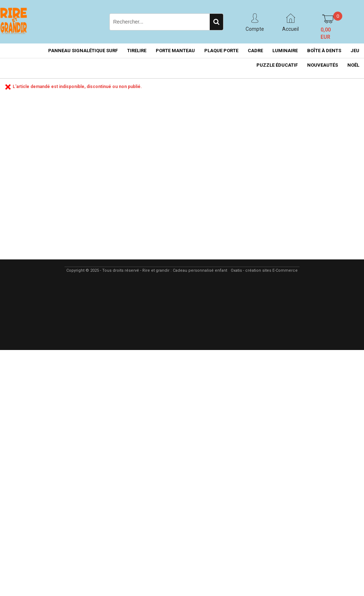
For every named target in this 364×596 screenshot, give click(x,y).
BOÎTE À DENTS (324, 51)
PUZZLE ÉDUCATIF (277, 65)
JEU (355, 51)
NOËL (353, 65)
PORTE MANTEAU (175, 51)
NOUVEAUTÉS (323, 65)
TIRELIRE (137, 51)
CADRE (255, 51)
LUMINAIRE (285, 51)
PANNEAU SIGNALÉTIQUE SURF (83, 51)
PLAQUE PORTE (221, 51)
